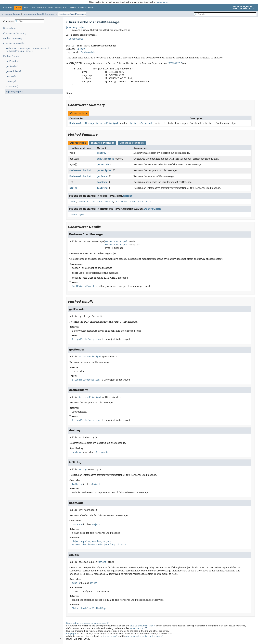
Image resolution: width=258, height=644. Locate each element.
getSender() (12, 66)
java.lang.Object (76, 27)
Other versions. (138, 628)
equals (101, 159)
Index (73, 8)
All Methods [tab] (78, 143)
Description (10, 28)
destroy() (11, 76)
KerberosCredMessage (72, 14)
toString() (11, 82)
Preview (42, 8)
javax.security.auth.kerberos (39, 14)
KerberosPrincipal (107, 123)
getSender (103, 176)
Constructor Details (14, 43)
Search (82, 8)
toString (102, 188)
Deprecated (62, 8)
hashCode (102, 182)
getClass (97, 202)
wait (133, 202)
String (73, 188)
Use (26, 8)
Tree (33, 8)
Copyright (71, 634)
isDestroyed (77, 215)
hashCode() (12, 87)
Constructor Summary (15, 33)
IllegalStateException (86, 339)
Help (91, 8)
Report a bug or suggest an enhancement (87, 623)
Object (81, 49)
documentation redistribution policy (144, 636)
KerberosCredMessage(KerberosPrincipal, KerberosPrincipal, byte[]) (28, 50)
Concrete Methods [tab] (132, 143)
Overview (7, 8)
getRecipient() (13, 71)
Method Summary (13, 38)
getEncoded (103, 164)
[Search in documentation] (225, 14)
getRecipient (105, 170)
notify (109, 202)
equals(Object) (14, 92)
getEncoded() (13, 61)
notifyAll (121, 202)
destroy (102, 153)
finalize (84, 202)
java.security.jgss (11, 14)
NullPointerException (85, 286)
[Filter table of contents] (30, 21)
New (51, 8)
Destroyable (76, 39)
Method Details (11, 56)
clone (73, 202)
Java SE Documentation (142, 626)
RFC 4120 (174, 63)
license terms (162, 2)
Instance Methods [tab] (103, 143)
